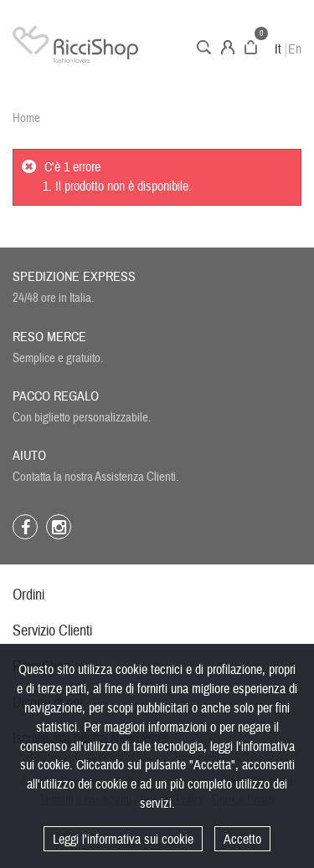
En (295, 49)
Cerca (204, 47)
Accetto (242, 840)
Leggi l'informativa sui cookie (123, 840)
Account (228, 47)
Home (26, 118)
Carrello (251, 47)
